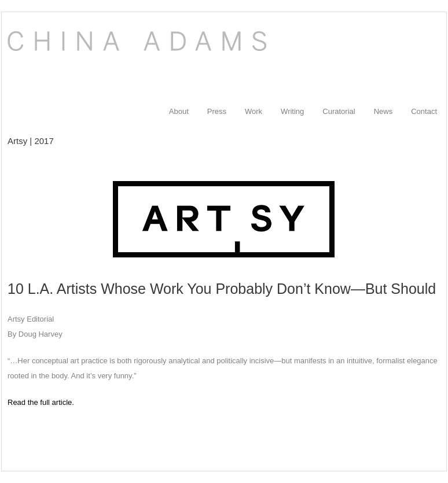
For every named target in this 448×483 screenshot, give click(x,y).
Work (254, 111)
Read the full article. (41, 402)
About (179, 111)
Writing (292, 111)
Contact (424, 111)
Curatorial (339, 111)
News (383, 111)
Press (217, 111)
